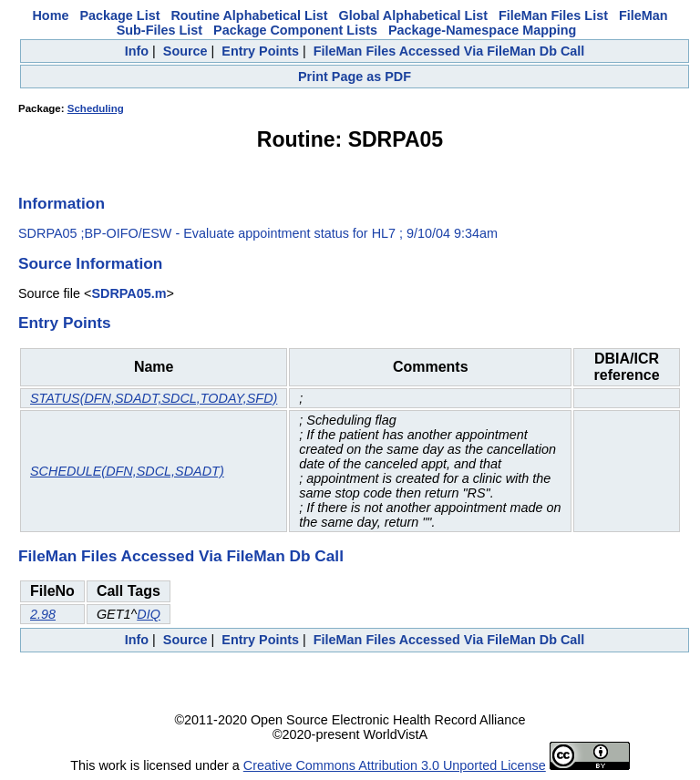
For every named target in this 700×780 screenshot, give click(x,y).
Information (62, 203)
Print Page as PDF (355, 77)
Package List (119, 15)
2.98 (43, 614)
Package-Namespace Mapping (482, 30)
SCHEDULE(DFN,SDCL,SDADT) (127, 471)
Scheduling (96, 108)
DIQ (149, 614)
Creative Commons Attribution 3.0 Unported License (395, 765)
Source (185, 51)
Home (50, 15)
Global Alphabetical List (413, 15)
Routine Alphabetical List (249, 15)
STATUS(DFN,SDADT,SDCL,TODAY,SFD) (154, 398)
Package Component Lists (295, 30)
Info (137, 51)
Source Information (90, 263)
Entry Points (260, 51)
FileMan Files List (553, 15)
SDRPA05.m (129, 293)
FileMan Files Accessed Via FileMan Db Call (449, 51)
